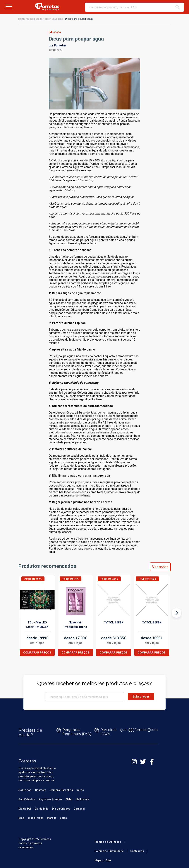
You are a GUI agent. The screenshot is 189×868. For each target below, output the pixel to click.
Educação (57, 19)
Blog (21, 818)
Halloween (82, 799)
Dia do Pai (25, 809)
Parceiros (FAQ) (105, 732)
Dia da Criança (61, 809)
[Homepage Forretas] (47, 7)
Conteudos (137, 851)
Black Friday (36, 818)
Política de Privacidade (109, 851)
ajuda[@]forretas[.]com (136, 730)
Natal (69, 799)
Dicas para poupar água (79, 19)
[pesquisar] (178, 7)
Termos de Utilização (108, 842)
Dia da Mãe (42, 809)
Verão (80, 790)
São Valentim (27, 799)
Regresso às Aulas (50, 799)
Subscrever (141, 696)
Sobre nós (25, 790)
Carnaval (79, 809)
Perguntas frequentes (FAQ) (74, 732)
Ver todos (160, 567)
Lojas (63, 818)
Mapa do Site (103, 860)
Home (22, 19)
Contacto (41, 790)
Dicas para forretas (38, 19)
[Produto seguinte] (176, 614)
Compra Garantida (61, 790)
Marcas (52, 818)
